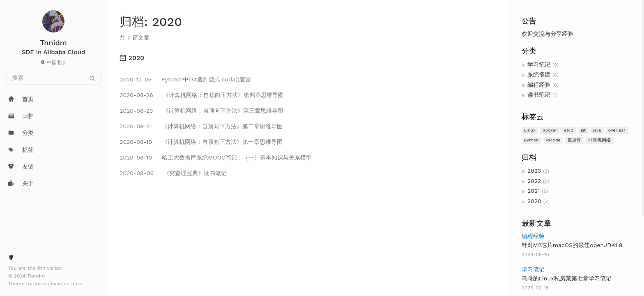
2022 (534, 181)
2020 (534, 201)
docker (550, 130)
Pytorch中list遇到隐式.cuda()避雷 (185, 79)
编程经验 (539, 85)
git (583, 130)
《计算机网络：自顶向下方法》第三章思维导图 (201, 111)
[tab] (308, 58)
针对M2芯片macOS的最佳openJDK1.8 (572, 245)
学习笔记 (539, 65)
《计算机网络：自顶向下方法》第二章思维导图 (201, 126)
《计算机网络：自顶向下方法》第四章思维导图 (201, 95)
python (531, 140)
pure (77, 284)
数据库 (574, 140)
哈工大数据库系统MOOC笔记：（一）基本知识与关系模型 (215, 157)
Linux (530, 130)
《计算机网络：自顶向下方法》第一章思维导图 (201, 142)
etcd (569, 130)
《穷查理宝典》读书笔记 (173, 173)
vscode (553, 140)
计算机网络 (599, 140)
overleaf (617, 130)
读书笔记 (539, 95)
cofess (42, 284)
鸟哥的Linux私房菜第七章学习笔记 (567, 278)
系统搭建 (539, 74)
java (597, 130)
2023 (534, 171)
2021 (534, 191)
